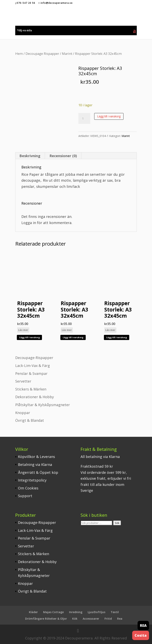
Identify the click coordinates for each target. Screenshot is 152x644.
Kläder (33, 612)
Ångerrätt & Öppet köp (38, 472)
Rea (120, 619)
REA (143, 625)
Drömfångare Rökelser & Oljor (46, 619)
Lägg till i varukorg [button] (29, 337)
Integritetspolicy (32, 480)
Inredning (76, 612)
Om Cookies (28, 488)
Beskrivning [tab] (30, 156)
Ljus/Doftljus (96, 612)
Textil (115, 612)
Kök (75, 619)
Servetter (23, 381)
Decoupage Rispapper (42, 54)
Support (25, 496)
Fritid (108, 619)
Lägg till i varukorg (109, 116)
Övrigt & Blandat (30, 420)
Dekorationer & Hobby (35, 397)
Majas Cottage (53, 612)
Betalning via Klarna (35, 464)
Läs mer (23, 330)
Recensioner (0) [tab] (63, 156)
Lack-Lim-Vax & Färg (33, 366)
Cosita (141, 635)
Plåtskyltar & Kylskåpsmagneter (43, 405)
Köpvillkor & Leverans (37, 457)
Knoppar (23, 413)
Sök (117, 523)
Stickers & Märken (31, 389)
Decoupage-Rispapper (34, 358)
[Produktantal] (84, 119)
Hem (19, 54)
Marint (67, 54)
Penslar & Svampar (31, 373)
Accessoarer (91, 619)
